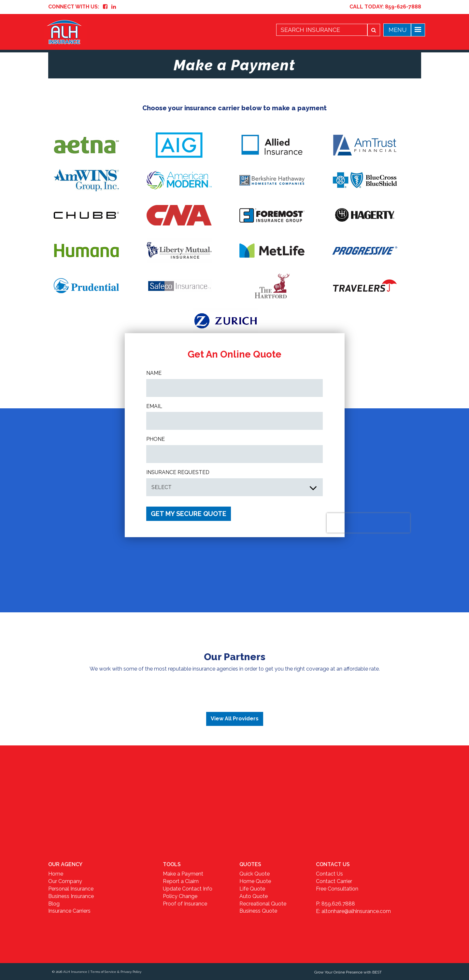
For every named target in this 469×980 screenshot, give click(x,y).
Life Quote (252, 889)
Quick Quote (255, 874)
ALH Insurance (75, 972)
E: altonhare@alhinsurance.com (353, 911)
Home (56, 874)
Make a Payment (183, 874)
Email (154, 406)
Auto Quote (254, 896)
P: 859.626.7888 (335, 904)
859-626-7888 (403, 7)
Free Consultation (337, 889)
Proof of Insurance (185, 904)
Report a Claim (181, 881)
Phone (156, 439)
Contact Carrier (334, 881)
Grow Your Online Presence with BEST (348, 972)
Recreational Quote (263, 904)
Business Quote (258, 911)
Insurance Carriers (69, 911)
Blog (54, 904)
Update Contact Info (188, 889)
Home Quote (255, 881)
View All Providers (235, 719)
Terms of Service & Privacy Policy (116, 972)
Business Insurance (71, 896)
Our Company (65, 881)
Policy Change (180, 896)
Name (154, 373)
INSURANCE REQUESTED (178, 472)
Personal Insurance (71, 889)
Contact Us (329, 874)
